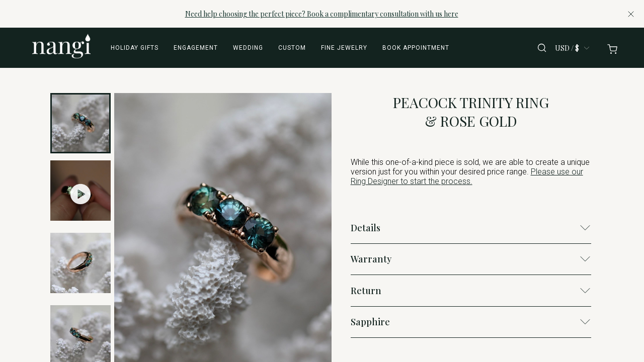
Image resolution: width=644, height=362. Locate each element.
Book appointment (416, 48)
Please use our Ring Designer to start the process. (467, 176)
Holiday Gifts (135, 48)
